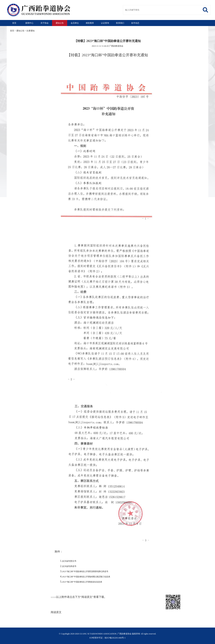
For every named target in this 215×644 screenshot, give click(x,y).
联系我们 (120, 23)
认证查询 (105, 23)
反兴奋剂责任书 (69, 561)
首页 (14, 23)
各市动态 (135, 23)
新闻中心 (29, 23)
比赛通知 (31, 31)
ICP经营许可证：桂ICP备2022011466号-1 (108, 638)
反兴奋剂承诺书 (69, 566)
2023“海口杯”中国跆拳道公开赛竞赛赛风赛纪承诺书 (85, 571)
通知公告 (60, 23)
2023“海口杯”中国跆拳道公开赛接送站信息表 (82, 582)
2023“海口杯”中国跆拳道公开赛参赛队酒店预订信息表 (86, 577)
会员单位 (75, 23)
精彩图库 (90, 23)
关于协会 (45, 23)
